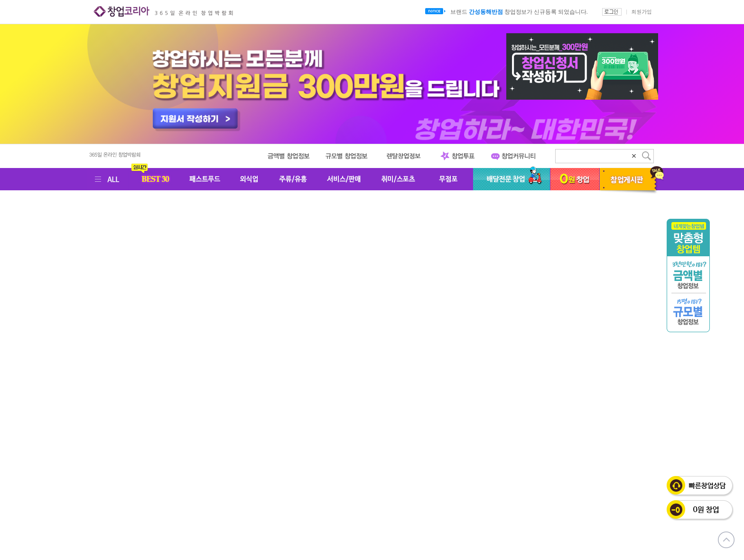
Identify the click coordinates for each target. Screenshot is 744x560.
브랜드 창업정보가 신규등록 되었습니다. (519, 12)
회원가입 (642, 12)
